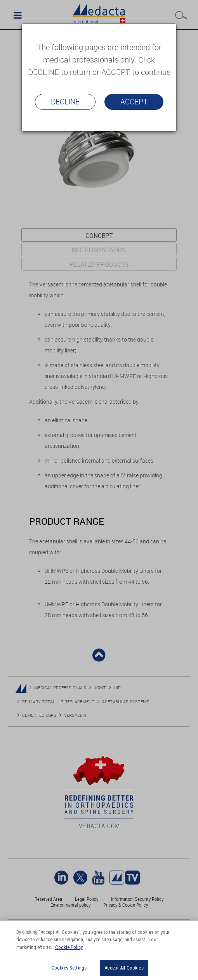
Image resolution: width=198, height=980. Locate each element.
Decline (65, 102)
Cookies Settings (69, 968)
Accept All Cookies (124, 968)
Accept (134, 102)
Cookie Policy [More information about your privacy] (69, 947)
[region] (99, 950)
